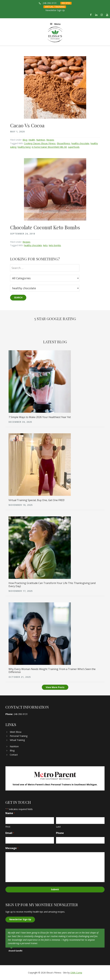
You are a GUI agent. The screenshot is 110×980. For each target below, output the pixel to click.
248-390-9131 (50, 3)
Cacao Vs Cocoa (27, 125)
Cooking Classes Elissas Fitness (40, 143)
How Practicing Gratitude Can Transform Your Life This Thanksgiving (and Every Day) (52, 585)
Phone (60, 833)
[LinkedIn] (96, 15)
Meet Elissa (16, 732)
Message (12, 848)
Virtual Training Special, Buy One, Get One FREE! (36, 500)
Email (10, 833)
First (8, 827)
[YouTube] (107, 15)
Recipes (50, 140)
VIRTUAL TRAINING (55, 7)
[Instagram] (102, 15)
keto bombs (55, 245)
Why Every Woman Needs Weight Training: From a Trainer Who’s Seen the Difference (52, 671)
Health (32, 140)
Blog (25, 140)
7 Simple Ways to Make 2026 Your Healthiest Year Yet (40, 417)
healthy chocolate (80, 143)
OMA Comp (76, 973)
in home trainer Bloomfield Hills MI (49, 147)
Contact (14, 755)
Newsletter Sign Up (55, 10)
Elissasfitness (63, 143)
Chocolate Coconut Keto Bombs (45, 227)
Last (58, 827)
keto (45, 245)
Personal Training (19, 736)
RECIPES (66, 3)
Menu (57, 24)
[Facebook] (91, 15)
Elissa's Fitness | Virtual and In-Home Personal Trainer (55, 34)
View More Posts (55, 687)
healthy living (24, 147)
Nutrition (41, 140)
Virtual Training (17, 740)
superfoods (74, 147)
